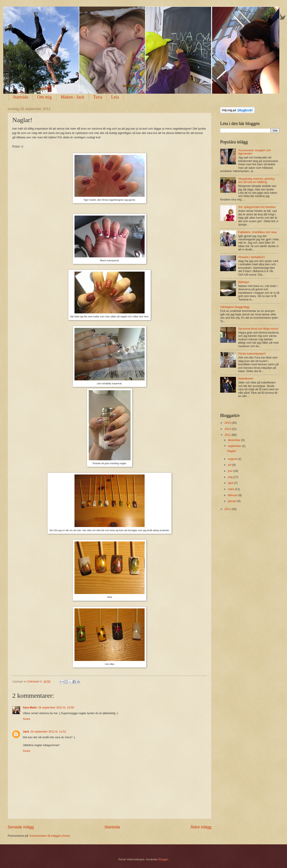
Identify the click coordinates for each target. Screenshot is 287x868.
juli (230, 465)
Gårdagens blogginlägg (235, 307)
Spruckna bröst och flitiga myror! (258, 329)
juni (230, 471)
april (231, 483)
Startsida (21, 97)
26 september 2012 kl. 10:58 (56, 707)
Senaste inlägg (21, 827)
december (235, 440)
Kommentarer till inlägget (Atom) (50, 836)
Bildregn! (244, 282)
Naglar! (232, 451)
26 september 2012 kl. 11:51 (48, 732)
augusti (233, 459)
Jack (26, 732)
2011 (228, 509)
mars (231, 489)
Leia (115, 97)
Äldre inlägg (201, 827)
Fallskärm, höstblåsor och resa (257, 232)
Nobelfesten (246, 379)
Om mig (44, 97)
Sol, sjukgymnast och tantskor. (257, 207)
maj (230, 477)
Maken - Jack (73, 97)
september (235, 446)
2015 (228, 423)
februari (233, 495)
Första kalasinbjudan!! (252, 354)
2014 (228, 429)
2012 (228, 435)
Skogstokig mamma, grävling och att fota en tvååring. (256, 180)
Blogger (163, 859)
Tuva (98, 97)
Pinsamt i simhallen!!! (252, 257)
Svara (27, 719)
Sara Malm (30, 707)
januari (232, 501)
